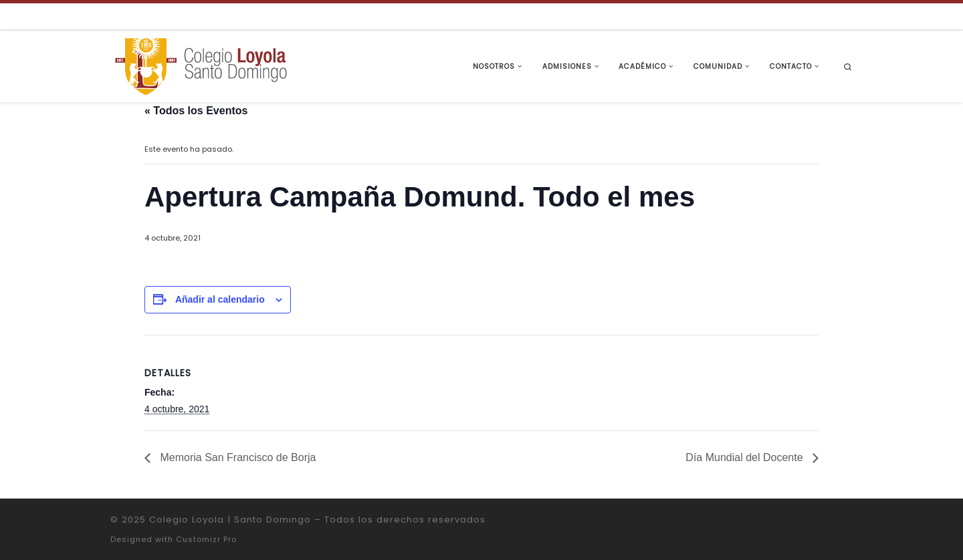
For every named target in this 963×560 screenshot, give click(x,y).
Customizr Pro (206, 539)
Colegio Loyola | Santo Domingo (230, 520)
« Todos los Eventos (196, 111)
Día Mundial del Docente (746, 457)
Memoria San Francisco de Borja (236, 457)
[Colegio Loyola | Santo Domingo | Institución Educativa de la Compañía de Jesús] (201, 65)
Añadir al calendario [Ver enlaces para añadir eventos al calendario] (220, 299)
